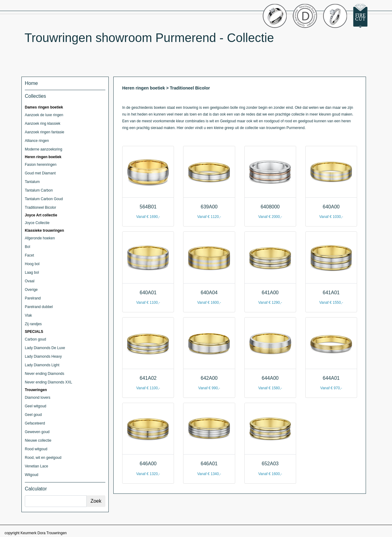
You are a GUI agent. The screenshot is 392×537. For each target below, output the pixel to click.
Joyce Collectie (37, 223)
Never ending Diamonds (45, 374)
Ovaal (30, 281)
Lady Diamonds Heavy (43, 356)
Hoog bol (32, 264)
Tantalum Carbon (39, 190)
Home (31, 83)
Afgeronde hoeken (40, 238)
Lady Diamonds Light (42, 365)
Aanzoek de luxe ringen (44, 115)
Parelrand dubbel (39, 307)
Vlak (28, 315)
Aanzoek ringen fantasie (45, 132)
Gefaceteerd (35, 423)
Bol (27, 247)
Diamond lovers (38, 398)
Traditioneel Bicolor (40, 208)
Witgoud (32, 475)
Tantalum (32, 182)
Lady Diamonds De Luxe (45, 348)
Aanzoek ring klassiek (43, 124)
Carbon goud (35, 339)
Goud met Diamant (40, 173)
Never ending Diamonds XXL (49, 382)
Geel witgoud (36, 406)
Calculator (36, 489)
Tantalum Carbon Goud (44, 199)
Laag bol (32, 272)
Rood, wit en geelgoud (43, 458)
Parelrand (33, 298)
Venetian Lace (36, 466)
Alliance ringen (37, 141)
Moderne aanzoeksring (43, 149)
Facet (29, 255)
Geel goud (33, 415)
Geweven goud (37, 432)
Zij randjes (33, 324)
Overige (31, 290)
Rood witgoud (36, 449)
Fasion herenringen (41, 165)
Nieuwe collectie (38, 440)
